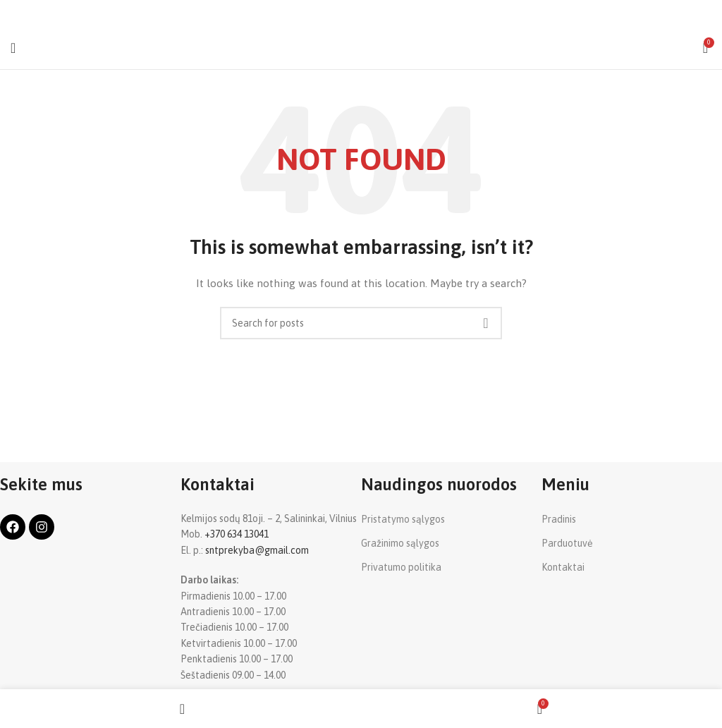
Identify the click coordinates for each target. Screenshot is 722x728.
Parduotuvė (567, 543)
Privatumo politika (401, 567)
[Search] (361, 323)
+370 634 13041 (237, 534)
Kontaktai (563, 567)
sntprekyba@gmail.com (257, 550)
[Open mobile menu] (13, 48)
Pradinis (559, 519)
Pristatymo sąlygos (403, 519)
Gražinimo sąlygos (400, 543)
